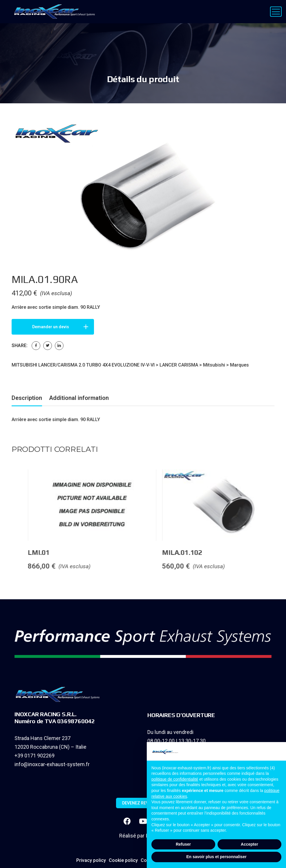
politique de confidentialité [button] (175, 779)
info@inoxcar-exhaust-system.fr (52, 764)
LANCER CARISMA (179, 365)
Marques (239, 365)
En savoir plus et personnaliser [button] (216, 857)
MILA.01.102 (251, 552)
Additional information (79, 398)
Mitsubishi (214, 365)
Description (27, 398)
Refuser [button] (183, 844)
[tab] (27, 399)
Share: (20, 345)
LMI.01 (108, 552)
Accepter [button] (249, 844)
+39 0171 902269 (35, 756)
